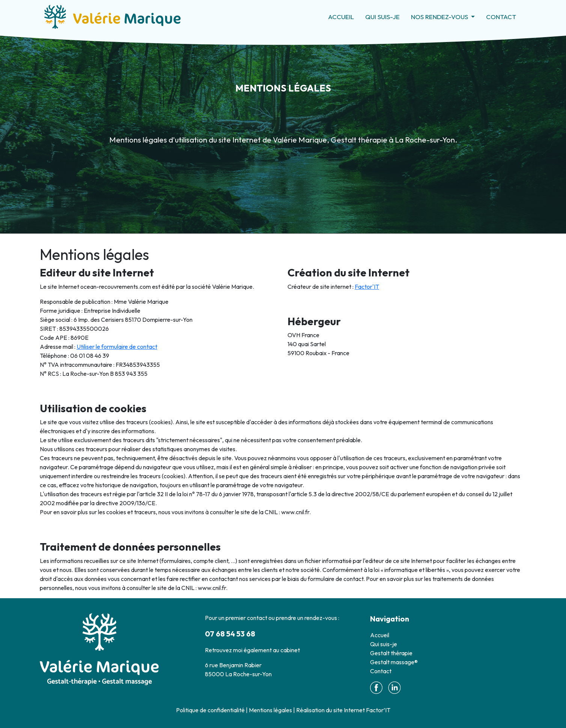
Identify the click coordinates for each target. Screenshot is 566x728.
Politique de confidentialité (210, 710)
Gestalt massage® (394, 662)
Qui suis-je (382, 17)
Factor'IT (367, 287)
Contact (501, 17)
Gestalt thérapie (391, 653)
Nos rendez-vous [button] (440, 17)
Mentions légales (270, 710)
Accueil (341, 17)
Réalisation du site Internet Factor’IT (343, 710)
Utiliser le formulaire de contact (117, 347)
